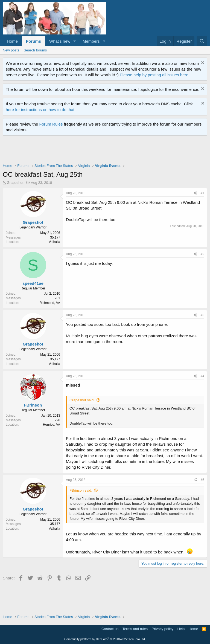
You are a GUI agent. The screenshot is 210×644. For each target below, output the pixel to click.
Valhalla (54, 242)
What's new (60, 41)
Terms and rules (135, 629)
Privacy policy (163, 629)
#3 (202, 315)
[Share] (195, 193)
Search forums (35, 50)
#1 (202, 193)
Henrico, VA (52, 425)
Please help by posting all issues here (154, 75)
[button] (75, 41)
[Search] (202, 41)
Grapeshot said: (82, 400)
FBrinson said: (81, 490)
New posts (11, 50)
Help (181, 629)
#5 (202, 480)
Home (12, 41)
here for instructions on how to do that (40, 110)
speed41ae (33, 283)
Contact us (110, 629)
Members (91, 41)
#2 (202, 254)
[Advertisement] (102, 151)
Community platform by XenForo (105, 639)
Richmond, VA (50, 303)
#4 (202, 376)
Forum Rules (51, 124)
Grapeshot (15, 183)
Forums (33, 41)
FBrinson (33, 405)
